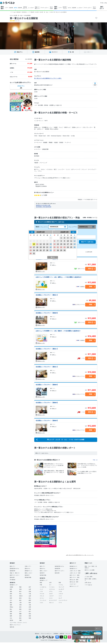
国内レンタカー (29, 573)
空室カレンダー (41, 271)
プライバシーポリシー (46, 634)
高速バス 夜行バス (37, 8)
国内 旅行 (2, 8)
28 (47, 250)
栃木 (20, 591)
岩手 (30, 587)
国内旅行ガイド (73, 566)
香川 (30, 611)
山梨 (30, 596)
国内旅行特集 (28, 577)
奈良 (20, 607)
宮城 (20, 589)
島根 (11, 611)
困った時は (104, 3)
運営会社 (37, 634)
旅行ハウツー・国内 (75, 575)
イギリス (61, 594)
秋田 (11, 589)
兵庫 (30, 607)
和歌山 (11, 607)
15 (51, 244)
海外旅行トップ (44, 580)
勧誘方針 (62, 634)
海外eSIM (57, 573)
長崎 (30, 616)
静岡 (30, 600)
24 (34, 250)
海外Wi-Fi (42, 573)
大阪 (30, 605)
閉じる (99, 628)
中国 (41, 585)
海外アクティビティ (60, 571)
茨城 (30, 591)
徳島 (11, 614)
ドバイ (60, 603)
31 (34, 253)
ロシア (60, 598)
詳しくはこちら (87, 637)
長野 (11, 598)
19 (41, 247)
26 (41, 250)
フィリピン (52, 587)
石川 (11, 600)
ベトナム (61, 585)
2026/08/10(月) (54, 227)
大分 (11, 618)
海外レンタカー (44, 571)
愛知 (11, 603)
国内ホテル (27, 569)
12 (41, 244)
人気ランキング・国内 (75, 571)
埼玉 (20, 594)
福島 (11, 591)
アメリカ (42, 594)
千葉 (30, 594)
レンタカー (31, 8)
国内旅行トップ (14, 585)
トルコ (41, 603)
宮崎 (30, 618)
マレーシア (61, 587)
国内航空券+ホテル (14, 569)
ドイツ (60, 596)
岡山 (11, 609)
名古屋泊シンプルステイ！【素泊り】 (47, 295)
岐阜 (30, 603)
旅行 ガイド (102, 8)
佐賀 (20, 616)
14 (47, 244)
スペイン (42, 598)
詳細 (91, 286)
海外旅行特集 (43, 575)
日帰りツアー (28, 566)
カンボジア (61, 589)
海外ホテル (42, 569)
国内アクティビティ (15, 575)
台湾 (50, 583)
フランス (42, 596)
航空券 (11, 8)
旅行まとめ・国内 (74, 580)
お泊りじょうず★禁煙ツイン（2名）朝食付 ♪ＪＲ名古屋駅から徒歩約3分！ (58, 331)
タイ (50, 585)
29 (51, 250)
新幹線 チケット (25, 8)
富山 (30, 598)
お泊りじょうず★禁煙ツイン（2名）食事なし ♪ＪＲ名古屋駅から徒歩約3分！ (59, 277)
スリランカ (52, 589)
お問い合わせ (88, 583)
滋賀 (11, 605)
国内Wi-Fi (27, 575)
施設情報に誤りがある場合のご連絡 (43, 205)
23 (31, 250)
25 (37, 250)
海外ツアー (42, 566)
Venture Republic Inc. (55, 640)
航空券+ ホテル (65, 8)
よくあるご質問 (88, 577)
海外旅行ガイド (73, 569)
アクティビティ (45, 8)
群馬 (11, 594)
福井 (20, 600)
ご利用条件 (56, 634)
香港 (60, 583)
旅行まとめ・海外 (74, 582)
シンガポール (43, 587)
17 (34, 247)
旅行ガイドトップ (74, 586)
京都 (20, 605)
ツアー (7, 8)
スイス (51, 598)
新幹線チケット (29, 571)
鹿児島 (11, 620)
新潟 (20, 598)
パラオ (60, 591)
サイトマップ (69, 634)
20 (44, 247)
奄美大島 (12, 627)
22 (51, 247)
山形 (30, 589)
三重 (20, 603)
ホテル (16, 8)
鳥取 (20, 609)
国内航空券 (12, 571)
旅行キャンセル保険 (90, 570)
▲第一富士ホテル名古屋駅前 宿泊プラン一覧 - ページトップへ (80, 555)
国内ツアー (12, 566)
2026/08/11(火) (83, 227)
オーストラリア (53, 600)
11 (37, 244)
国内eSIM (12, 577)
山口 (20, 611)
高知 (30, 614)
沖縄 (20, 620)
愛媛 (20, 614)
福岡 (11, 616)
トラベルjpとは (88, 585)
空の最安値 (12, 580)
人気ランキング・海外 (75, 573)
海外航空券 (57, 569)
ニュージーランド (63, 600)
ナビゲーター (73, 584)
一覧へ (95, 460)
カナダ (51, 594)
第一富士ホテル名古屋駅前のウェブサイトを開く (48, 78)
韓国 (41, 583)
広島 (30, 609)
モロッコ (51, 603)
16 (31, 247)
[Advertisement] (74, 536)
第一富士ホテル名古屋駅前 (24, 18)
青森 (20, 587)
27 (44, 250)
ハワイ (41, 591)
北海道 (11, 587)
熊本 (20, 618)
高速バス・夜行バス (15, 573)
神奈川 (21, 596)
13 (44, 244)
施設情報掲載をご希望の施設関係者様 (44, 207)
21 (47, 247)
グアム (51, 591)
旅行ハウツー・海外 (75, 577)
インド (41, 589)
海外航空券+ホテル (59, 566)
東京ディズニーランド (15, 625)
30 (31, 253)
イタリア (51, 596)
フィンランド (43, 600)
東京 (11, 596)
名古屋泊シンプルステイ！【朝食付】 (47, 313)
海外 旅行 (56, 8)
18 (37, 247)
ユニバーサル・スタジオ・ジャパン (18, 623)
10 (34, 244)
